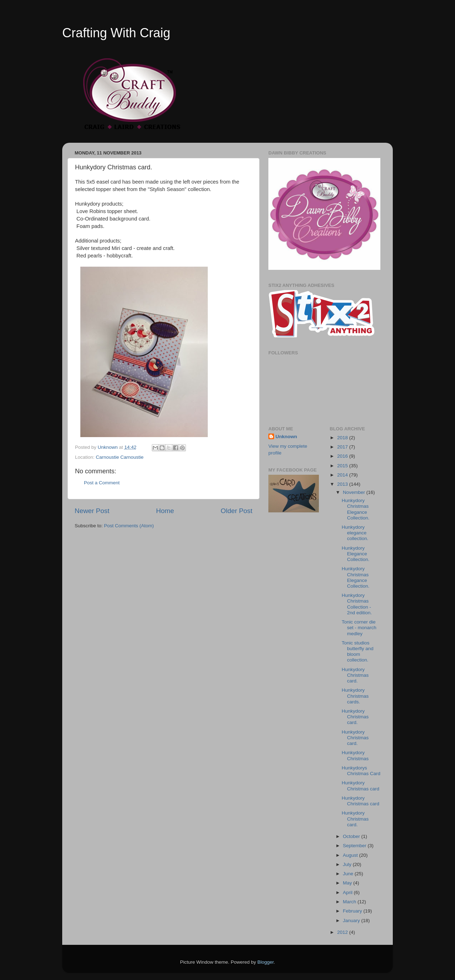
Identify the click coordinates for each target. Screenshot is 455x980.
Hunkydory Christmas (355, 755)
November (355, 492)
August (351, 855)
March (350, 902)
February (353, 911)
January (352, 921)
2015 (343, 466)
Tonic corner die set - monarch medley (359, 628)
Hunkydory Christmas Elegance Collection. (355, 509)
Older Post (237, 511)
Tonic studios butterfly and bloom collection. (357, 652)
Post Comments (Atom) (129, 526)
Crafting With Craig (116, 33)
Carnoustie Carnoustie (120, 457)
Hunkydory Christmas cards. (355, 696)
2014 (343, 475)
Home (165, 511)
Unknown (286, 437)
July (348, 864)
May (348, 883)
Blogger (266, 962)
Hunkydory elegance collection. (355, 533)
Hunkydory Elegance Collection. (355, 554)
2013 (343, 484)
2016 (343, 456)
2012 (343, 932)
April (349, 892)
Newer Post (92, 511)
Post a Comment (102, 483)
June (349, 874)
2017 (343, 447)
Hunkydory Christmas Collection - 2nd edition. (357, 604)
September (355, 846)
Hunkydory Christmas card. (355, 675)
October (352, 836)
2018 (343, 438)
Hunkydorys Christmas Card (361, 771)
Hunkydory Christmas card (360, 786)
